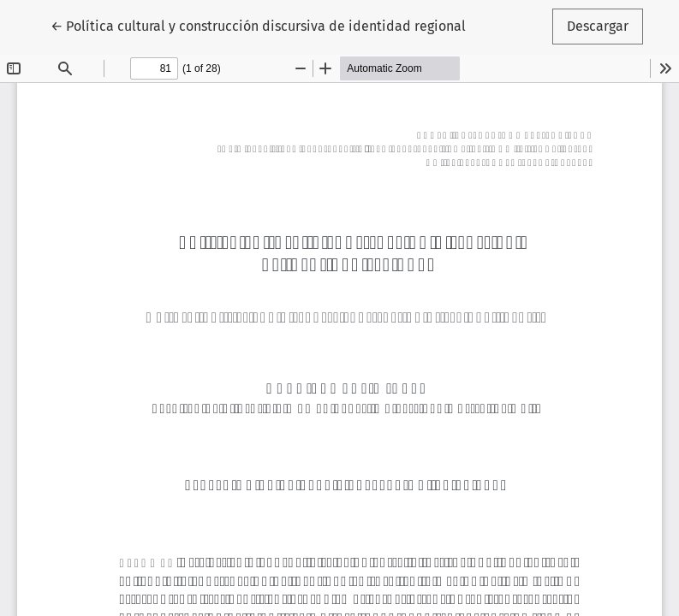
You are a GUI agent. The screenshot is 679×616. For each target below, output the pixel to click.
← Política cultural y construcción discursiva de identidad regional (258, 25)
